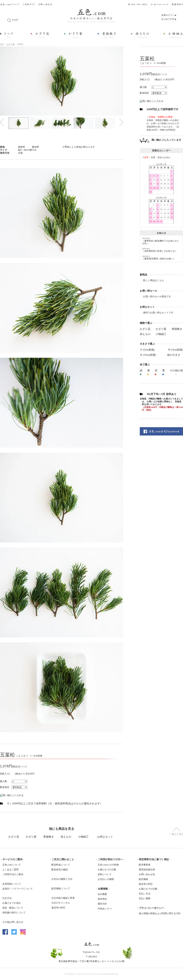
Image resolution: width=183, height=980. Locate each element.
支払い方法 (145, 894)
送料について (105, 874)
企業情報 (103, 889)
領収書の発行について (14, 913)
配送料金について (61, 865)
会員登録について (12, 884)
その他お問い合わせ (13, 922)
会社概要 (102, 894)
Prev (2, 122)
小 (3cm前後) (147, 350)
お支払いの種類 (106, 879)
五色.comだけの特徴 (108, 865)
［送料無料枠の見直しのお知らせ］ (160, 251)
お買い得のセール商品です (157, 297)
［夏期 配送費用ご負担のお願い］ (159, 259)
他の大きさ (174, 355)
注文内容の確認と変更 (63, 898)
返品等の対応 (58, 908)
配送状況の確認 (60, 870)
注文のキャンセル (61, 903)
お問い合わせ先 (147, 874)
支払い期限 (145, 898)
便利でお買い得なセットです (158, 313)
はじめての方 (168, 19)
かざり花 (145, 329)
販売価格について (61, 889)
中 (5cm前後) (176, 350)
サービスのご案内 (12, 859)
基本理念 (102, 899)
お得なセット (105, 837)
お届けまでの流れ (12, 903)
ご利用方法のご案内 (13, 874)
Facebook (5, 932)
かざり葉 (10, 44)
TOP (2, 44)
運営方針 (102, 904)
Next (121, 122)
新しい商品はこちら (154, 280)
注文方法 (7, 898)
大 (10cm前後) (148, 355)
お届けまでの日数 (107, 870)
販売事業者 (145, 865)
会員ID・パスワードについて (18, 889)
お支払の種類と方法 (62, 879)
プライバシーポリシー (151, 908)
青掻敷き (177, 329)
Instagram (23, 932)
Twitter (14, 932)
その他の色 (176, 370)
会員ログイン (168, 15)
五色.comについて (12, 865)
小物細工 (161, 334)
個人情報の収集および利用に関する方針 (160, 913)
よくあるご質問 (10, 870)
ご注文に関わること (63, 859)
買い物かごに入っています (166, 140)
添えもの (145, 334)
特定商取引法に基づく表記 (154, 859)
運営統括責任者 (147, 870)
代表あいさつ (105, 909)
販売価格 (143, 879)
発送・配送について (13, 908)
